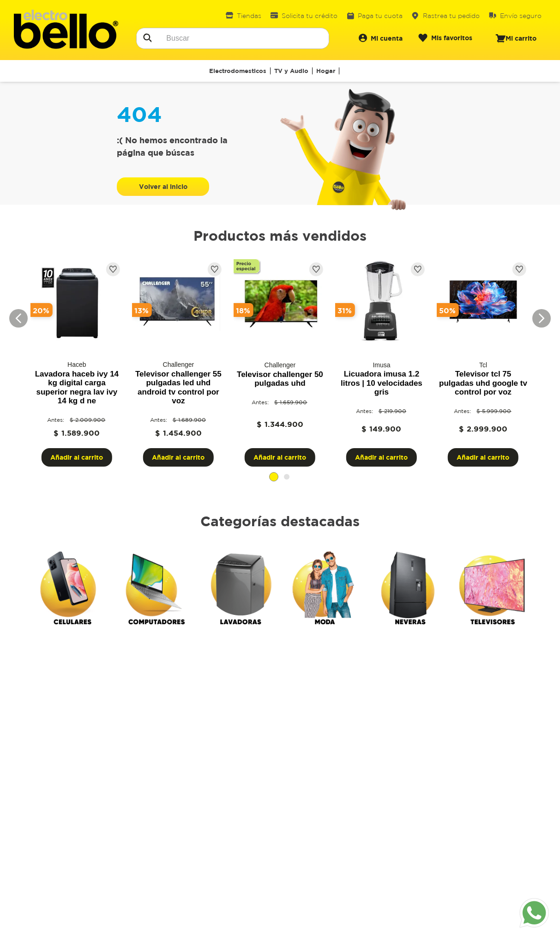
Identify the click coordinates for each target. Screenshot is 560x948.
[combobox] (233, 38)
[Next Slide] (542, 318)
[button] (274, 477)
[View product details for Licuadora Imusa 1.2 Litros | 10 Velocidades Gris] (381, 363)
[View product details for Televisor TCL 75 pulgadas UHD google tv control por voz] (483, 363)
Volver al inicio (163, 186)
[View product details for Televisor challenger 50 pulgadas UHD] (280, 363)
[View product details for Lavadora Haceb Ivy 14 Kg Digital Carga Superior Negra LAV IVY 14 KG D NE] (77, 363)
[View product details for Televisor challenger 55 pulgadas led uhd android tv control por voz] (178, 363)
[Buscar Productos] (147, 37)
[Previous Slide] (18, 318)
